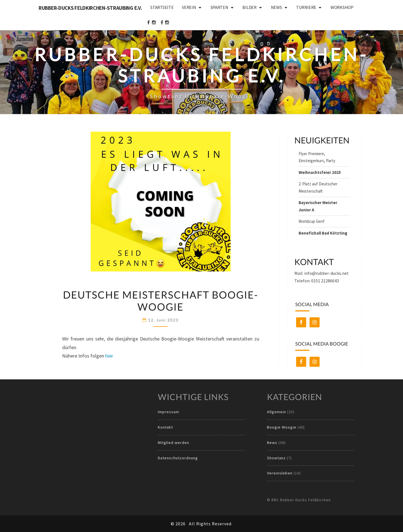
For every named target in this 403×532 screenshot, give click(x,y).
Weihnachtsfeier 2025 (320, 172)
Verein (189, 7)
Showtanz (276, 458)
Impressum (168, 412)
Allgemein (277, 412)
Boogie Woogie (282, 427)
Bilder (249, 7)
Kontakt (165, 427)
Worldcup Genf (312, 221)
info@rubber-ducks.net (326, 273)
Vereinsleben (280, 473)
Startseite (162, 7)
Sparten (219, 7)
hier (109, 356)
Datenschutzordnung (178, 458)
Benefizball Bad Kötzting (323, 233)
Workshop (342, 7)
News (277, 7)
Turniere (306, 7)
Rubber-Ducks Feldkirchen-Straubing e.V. (90, 8)
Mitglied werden (174, 443)
